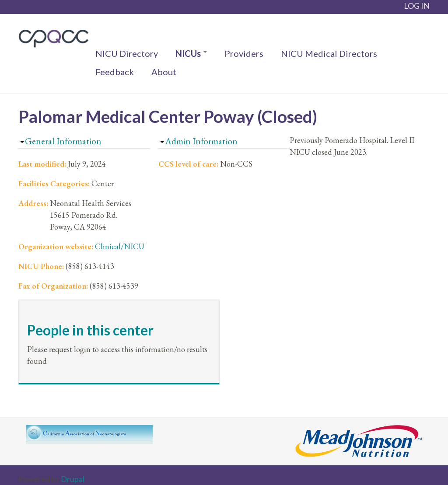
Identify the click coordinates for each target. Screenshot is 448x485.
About (164, 72)
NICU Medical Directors (329, 53)
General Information (63, 141)
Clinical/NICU (120, 246)
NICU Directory (127, 53)
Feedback (115, 72)
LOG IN (417, 6)
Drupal (73, 479)
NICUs (191, 53)
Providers (244, 53)
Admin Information (201, 141)
